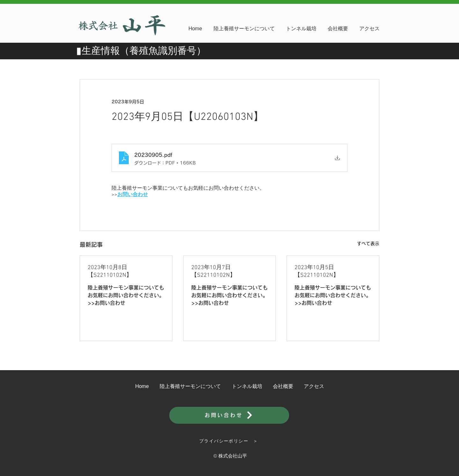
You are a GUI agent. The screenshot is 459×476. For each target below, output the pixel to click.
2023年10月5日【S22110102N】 (317, 271)
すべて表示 (368, 244)
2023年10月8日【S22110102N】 (110, 271)
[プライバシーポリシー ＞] (229, 441)
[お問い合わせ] (229, 415)
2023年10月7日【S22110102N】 (213, 271)
